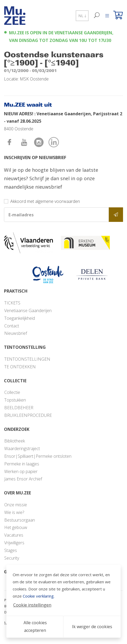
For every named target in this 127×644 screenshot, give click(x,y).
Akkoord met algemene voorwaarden (45, 201)
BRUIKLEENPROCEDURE (28, 415)
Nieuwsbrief (16, 333)
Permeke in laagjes (22, 464)
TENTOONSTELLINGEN (27, 359)
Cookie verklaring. (39, 596)
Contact (12, 326)
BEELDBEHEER (19, 408)
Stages (11, 550)
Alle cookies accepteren (35, 626)
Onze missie (16, 505)
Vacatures (14, 535)
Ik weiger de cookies (92, 627)
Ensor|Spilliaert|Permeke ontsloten (38, 456)
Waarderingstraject (22, 449)
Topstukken (15, 400)
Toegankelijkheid (20, 318)
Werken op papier (21, 471)
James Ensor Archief (23, 479)
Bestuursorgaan (20, 520)
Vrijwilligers (14, 543)
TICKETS (12, 303)
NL (82, 16)
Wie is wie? (14, 512)
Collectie (12, 392)
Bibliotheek (15, 441)
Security (12, 558)
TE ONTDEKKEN (20, 367)
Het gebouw (16, 527)
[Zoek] (97, 16)
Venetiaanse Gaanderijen (28, 311)
